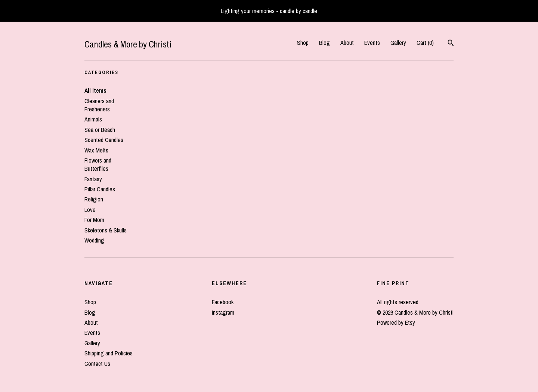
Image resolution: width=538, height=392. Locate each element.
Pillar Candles (100, 189)
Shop (303, 43)
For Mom (94, 220)
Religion (94, 199)
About (347, 43)
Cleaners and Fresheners (99, 105)
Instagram (223, 312)
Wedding (94, 240)
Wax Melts (96, 150)
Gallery (398, 43)
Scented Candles (104, 140)
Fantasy (93, 179)
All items (95, 90)
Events (372, 43)
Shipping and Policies (109, 353)
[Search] (451, 44)
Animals (93, 119)
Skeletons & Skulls (106, 230)
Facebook (223, 302)
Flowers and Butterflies (98, 164)
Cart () (425, 43)
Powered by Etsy (396, 322)
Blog (324, 43)
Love (90, 210)
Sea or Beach (100, 130)
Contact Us (97, 364)
